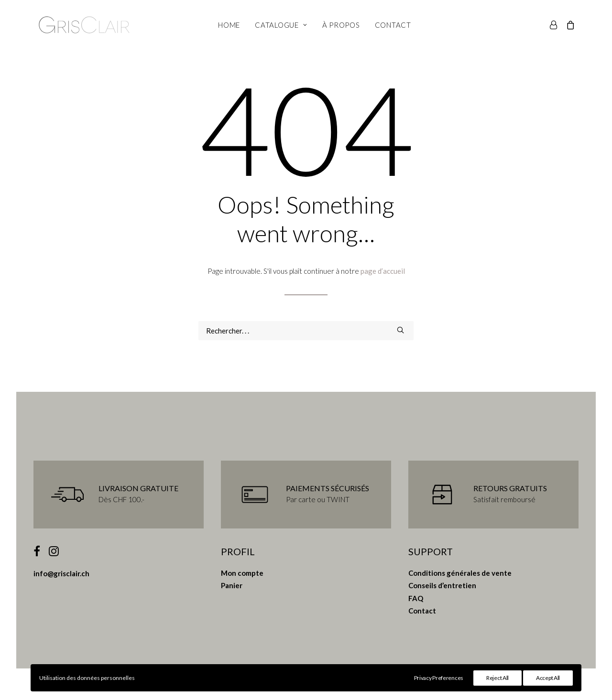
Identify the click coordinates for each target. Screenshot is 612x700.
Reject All (497, 678)
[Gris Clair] (84, 25)
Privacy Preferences (439, 678)
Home (229, 25)
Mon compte (242, 573)
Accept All (548, 678)
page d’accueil (383, 271)
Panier (232, 585)
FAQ (416, 598)
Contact (393, 25)
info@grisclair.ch (61, 573)
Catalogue (281, 25)
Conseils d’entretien (442, 585)
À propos (341, 25)
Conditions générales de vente (460, 573)
